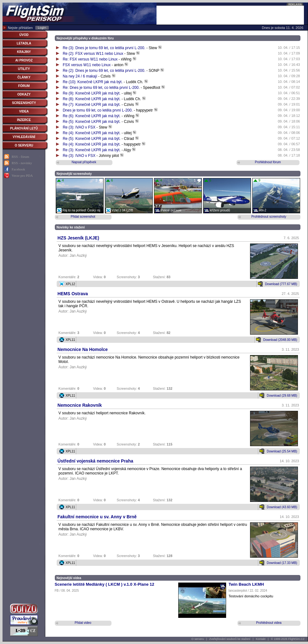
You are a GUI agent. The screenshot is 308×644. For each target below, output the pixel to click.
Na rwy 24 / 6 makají (80, 76)
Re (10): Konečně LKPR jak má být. (93, 82)
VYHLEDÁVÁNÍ (24, 137)
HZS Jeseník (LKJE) (78, 238)
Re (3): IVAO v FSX (80, 127)
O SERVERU (24, 145)
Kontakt (261, 639)
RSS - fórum (20, 157)
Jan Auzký (78, 256)
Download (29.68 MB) (282, 396)
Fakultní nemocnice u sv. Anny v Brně (97, 517)
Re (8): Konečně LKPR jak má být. (92, 99)
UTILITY (24, 69)
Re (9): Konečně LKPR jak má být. (92, 93)
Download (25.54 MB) (282, 451)
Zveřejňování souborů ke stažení (230, 639)
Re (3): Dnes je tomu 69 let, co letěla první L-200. (104, 48)
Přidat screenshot (83, 217)
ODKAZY (24, 94)
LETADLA (24, 43)
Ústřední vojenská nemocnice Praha (95, 461)
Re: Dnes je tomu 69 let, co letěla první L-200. (101, 88)
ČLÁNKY (24, 77)
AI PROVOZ (24, 60)
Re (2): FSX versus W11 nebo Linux (93, 54)
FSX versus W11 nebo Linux (87, 65)
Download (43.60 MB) (282, 507)
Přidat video (83, 623)
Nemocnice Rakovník (80, 405)
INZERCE (24, 120)
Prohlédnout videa (269, 623)
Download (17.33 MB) (282, 563)
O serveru (198, 639)
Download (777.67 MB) (281, 284)
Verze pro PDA (22, 175)
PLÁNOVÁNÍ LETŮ (24, 128)
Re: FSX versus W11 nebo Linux (90, 59)
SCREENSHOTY (24, 103)
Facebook (18, 169)
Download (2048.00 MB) (280, 340)
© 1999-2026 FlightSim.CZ (288, 639)
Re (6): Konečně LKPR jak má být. (92, 116)
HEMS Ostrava (73, 294)
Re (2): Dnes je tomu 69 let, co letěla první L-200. (104, 71)
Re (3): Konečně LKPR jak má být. (92, 150)
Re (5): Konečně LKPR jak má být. (92, 122)
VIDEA (24, 111)
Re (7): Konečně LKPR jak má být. (92, 105)
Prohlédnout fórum (268, 162)
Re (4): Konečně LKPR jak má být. (92, 133)
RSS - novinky (22, 163)
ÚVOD (24, 35)
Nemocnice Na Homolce (83, 349)
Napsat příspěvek (84, 162)
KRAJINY (24, 52)
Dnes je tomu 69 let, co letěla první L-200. (98, 110)
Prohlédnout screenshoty (269, 217)
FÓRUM (24, 86)
